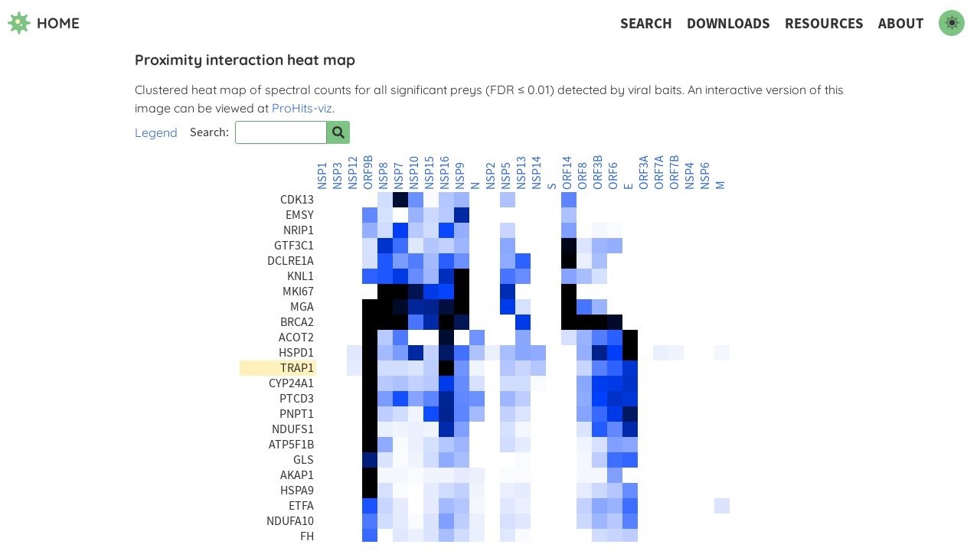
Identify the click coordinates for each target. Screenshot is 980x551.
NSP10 (414, 173)
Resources (824, 23)
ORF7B (675, 173)
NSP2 (491, 176)
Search (646, 23)
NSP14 (537, 173)
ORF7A (659, 173)
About (901, 23)
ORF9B (368, 173)
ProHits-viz (302, 108)
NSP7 (399, 176)
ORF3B (598, 173)
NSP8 (384, 176)
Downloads (728, 23)
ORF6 (613, 176)
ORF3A (644, 173)
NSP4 (690, 176)
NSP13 (521, 173)
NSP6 (705, 176)
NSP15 (430, 173)
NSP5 (506, 176)
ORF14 (567, 173)
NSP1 (322, 176)
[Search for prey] (338, 132)
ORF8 (583, 176)
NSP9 (460, 176)
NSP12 (353, 173)
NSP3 (338, 176)
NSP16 (445, 173)
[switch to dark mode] (952, 23)
